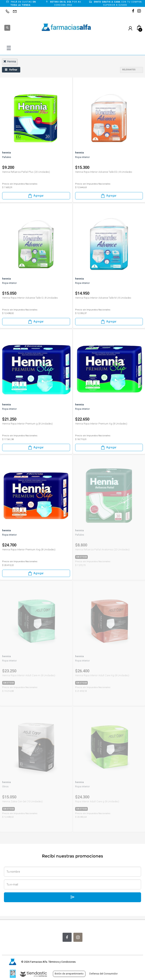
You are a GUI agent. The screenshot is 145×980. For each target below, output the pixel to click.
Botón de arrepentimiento (69, 974)
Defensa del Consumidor (103, 974)
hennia (10, 61)
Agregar (36, 196)
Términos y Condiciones (62, 962)
